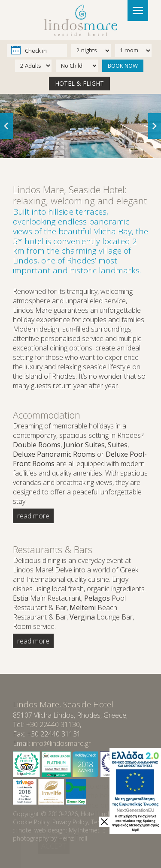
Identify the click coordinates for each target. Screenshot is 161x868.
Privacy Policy (70, 822)
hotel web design (42, 830)
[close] (104, 822)
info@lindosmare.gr (61, 743)
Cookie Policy (31, 822)
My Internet (84, 830)
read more (33, 516)
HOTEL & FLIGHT (79, 83)
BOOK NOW (123, 66)
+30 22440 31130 (53, 724)
